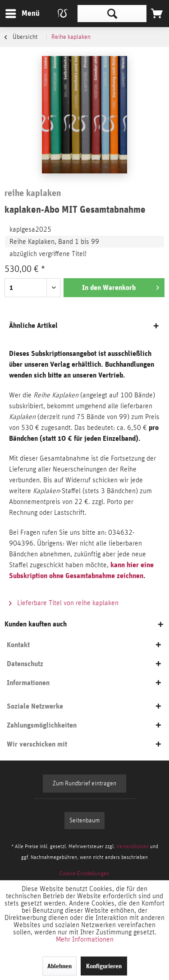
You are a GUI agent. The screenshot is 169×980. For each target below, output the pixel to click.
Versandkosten (132, 846)
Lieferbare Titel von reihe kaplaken (64, 603)
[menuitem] (22, 14)
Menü (16, 12)
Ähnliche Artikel (33, 325)
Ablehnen (59, 966)
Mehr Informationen (85, 939)
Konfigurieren (104, 966)
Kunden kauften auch (36, 624)
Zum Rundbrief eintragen (84, 784)
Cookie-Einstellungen (84, 874)
